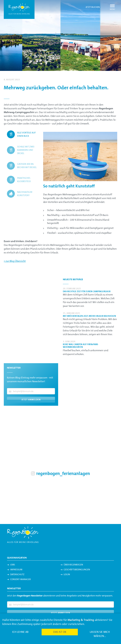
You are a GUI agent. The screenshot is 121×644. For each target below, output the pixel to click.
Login (67, 574)
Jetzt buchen (93, 7)
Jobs (13, 565)
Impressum (16, 570)
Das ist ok (60, 632)
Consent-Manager (20, 579)
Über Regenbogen (73, 565)
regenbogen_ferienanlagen (60, 474)
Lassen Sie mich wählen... (100, 634)
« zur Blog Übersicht (15, 261)
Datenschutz (17, 574)
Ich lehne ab (20, 632)
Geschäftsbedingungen (77, 570)
